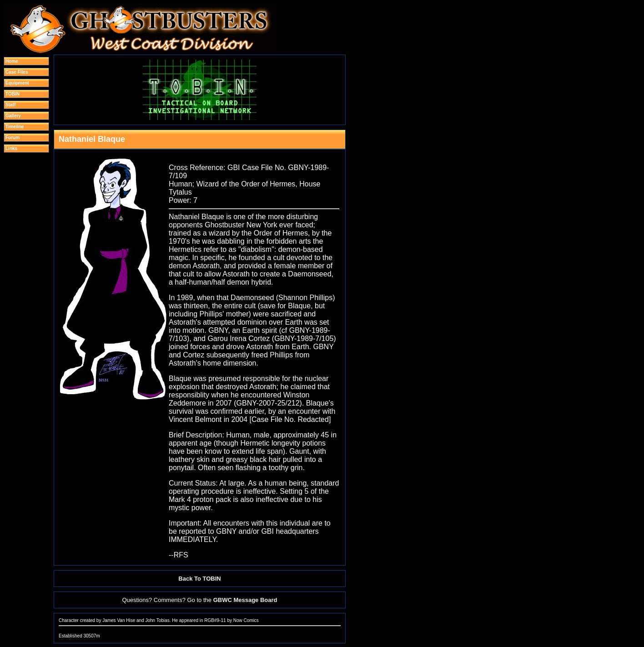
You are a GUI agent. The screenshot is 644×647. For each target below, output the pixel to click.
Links (11, 148)
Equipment (17, 83)
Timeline (15, 127)
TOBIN (13, 94)
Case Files (17, 72)
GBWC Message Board (245, 600)
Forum (13, 138)
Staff (10, 105)
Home (12, 61)
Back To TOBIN (199, 579)
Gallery (13, 116)
